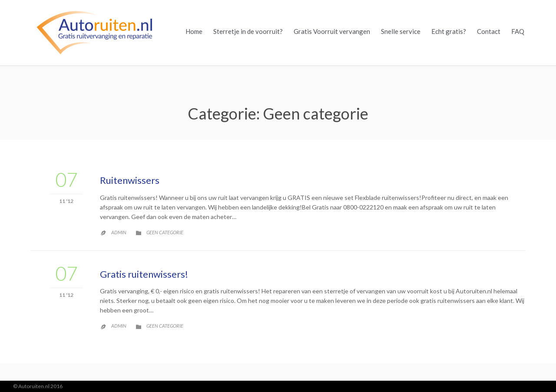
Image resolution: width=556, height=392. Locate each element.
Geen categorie (165, 232)
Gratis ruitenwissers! (144, 274)
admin (119, 232)
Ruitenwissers (130, 180)
